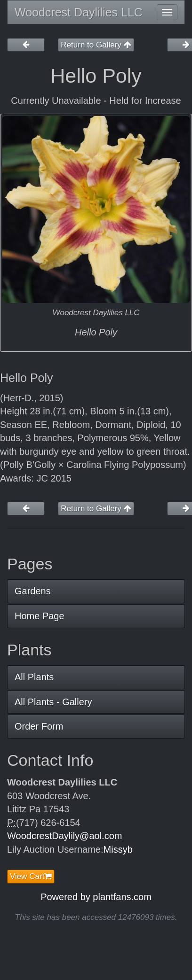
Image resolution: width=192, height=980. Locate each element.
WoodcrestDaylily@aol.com (64, 836)
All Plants (34, 677)
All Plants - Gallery (53, 702)
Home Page (40, 616)
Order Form (39, 726)
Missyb (118, 849)
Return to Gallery (96, 45)
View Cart (31, 876)
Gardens (33, 591)
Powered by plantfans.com (96, 897)
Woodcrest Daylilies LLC (79, 12)
